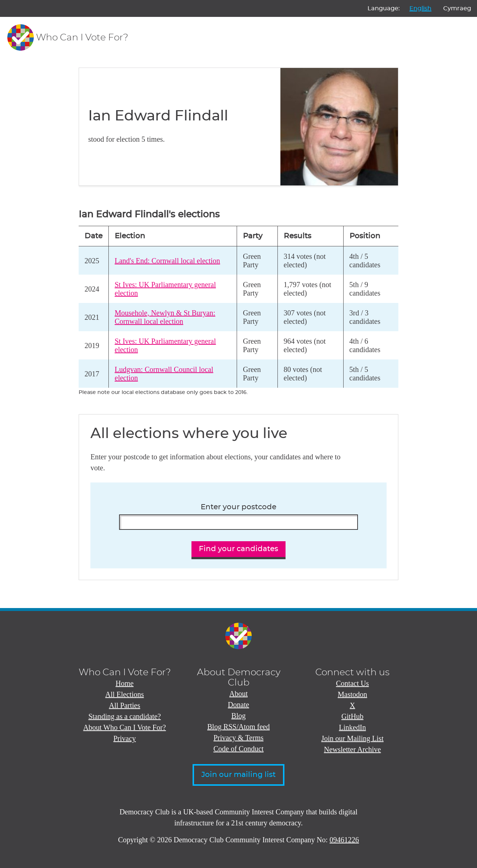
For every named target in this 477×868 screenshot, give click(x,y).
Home (125, 683)
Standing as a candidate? (124, 716)
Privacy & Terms (238, 738)
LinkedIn (352, 727)
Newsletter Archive (353, 749)
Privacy (124, 738)
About (238, 694)
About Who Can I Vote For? (125, 727)
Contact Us (352, 683)
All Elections (125, 694)
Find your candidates (238, 549)
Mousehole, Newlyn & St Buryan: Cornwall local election (165, 317)
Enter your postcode (238, 507)
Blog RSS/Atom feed (238, 727)
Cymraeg (457, 8)
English (420, 8)
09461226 (344, 840)
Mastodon (352, 694)
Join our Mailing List (352, 738)
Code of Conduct (239, 749)
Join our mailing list (238, 775)
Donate (238, 705)
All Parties (125, 705)
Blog (239, 716)
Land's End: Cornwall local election (167, 261)
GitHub (352, 716)
